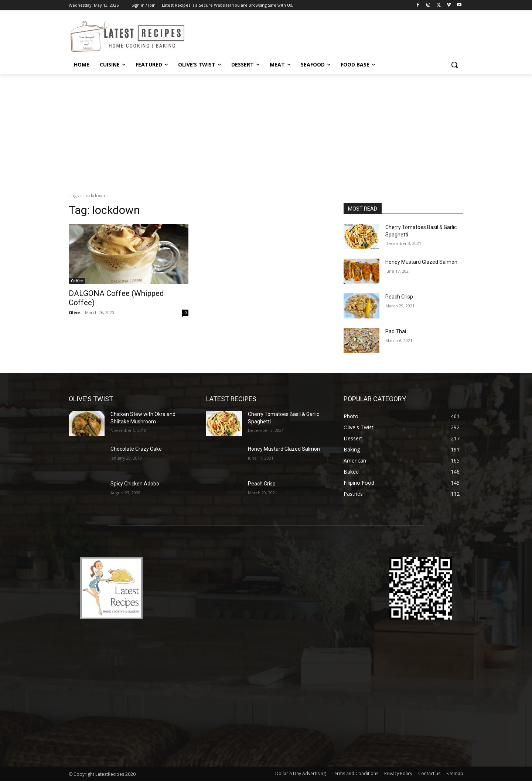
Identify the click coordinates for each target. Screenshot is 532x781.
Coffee (77, 281)
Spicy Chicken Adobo (135, 484)
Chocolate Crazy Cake (136, 449)
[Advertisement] (266, 129)
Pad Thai (396, 331)
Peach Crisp (399, 297)
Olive (74, 312)
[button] (454, 65)
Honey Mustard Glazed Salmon (421, 262)
